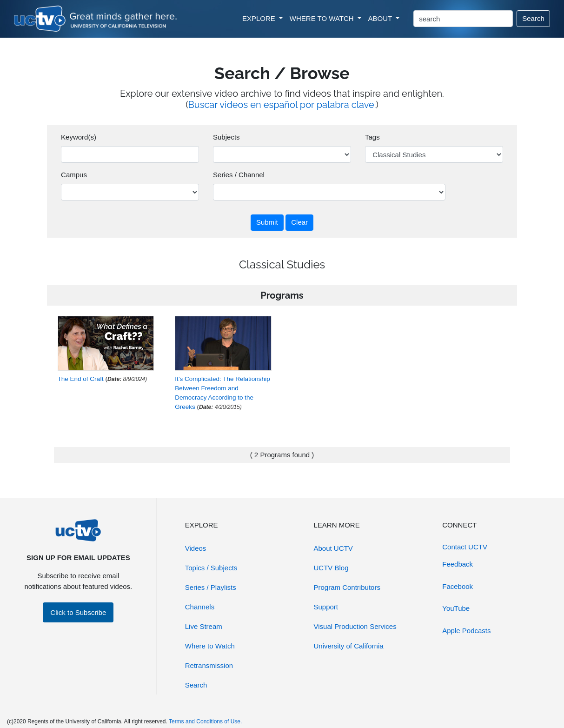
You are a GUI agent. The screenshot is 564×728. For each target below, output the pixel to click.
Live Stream (204, 626)
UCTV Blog (331, 568)
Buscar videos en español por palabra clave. (282, 105)
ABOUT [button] (381, 18)
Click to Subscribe (78, 612)
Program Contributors (347, 587)
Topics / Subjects (211, 568)
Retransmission (209, 665)
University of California (349, 646)
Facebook (458, 586)
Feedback (458, 564)
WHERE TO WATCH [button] (323, 18)
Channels (200, 607)
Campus (74, 175)
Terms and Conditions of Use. (205, 721)
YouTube (456, 608)
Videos (196, 548)
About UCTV (333, 548)
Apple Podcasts (466, 631)
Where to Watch (210, 646)
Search (533, 18)
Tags (372, 137)
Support (326, 607)
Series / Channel (239, 175)
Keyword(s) (79, 137)
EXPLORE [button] (260, 18)
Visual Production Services (355, 626)
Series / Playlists (211, 587)
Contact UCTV (465, 547)
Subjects (226, 137)
